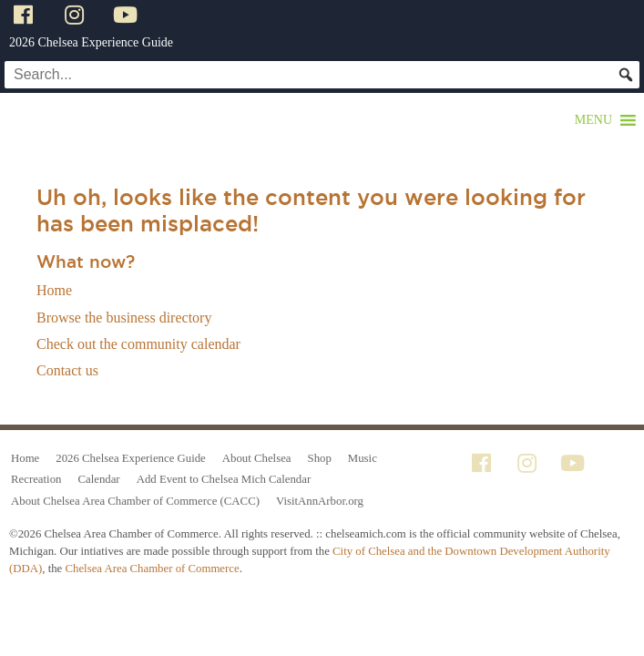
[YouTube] (128, 15)
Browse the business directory (124, 318)
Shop (320, 458)
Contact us (67, 370)
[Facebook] (26, 15)
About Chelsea (257, 458)
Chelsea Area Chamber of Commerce (152, 569)
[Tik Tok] (176, 15)
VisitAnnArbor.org (320, 501)
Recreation (36, 479)
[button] (593, 120)
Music (363, 458)
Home (54, 290)
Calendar (98, 479)
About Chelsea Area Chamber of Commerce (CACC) (135, 501)
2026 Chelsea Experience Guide (91, 42)
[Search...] (322, 75)
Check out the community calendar (138, 344)
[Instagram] (77, 15)
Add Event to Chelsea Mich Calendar (224, 479)
